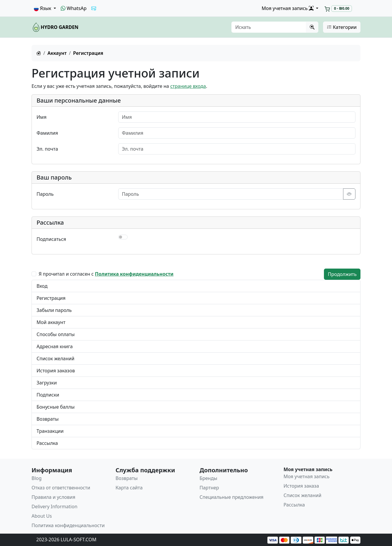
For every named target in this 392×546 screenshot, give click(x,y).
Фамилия (47, 133)
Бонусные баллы (56, 407)
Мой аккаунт (51, 322)
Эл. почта (47, 149)
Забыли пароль (54, 310)
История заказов (56, 371)
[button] (45, 8)
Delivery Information (55, 506)
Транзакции (50, 431)
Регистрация (51, 298)
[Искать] (269, 27)
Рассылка (47, 443)
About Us (42, 516)
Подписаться (51, 239)
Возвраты (48, 419)
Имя (42, 117)
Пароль (45, 194)
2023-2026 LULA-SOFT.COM (66, 540)
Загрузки (47, 383)
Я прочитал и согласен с (106, 274)
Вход (42, 286)
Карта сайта (129, 488)
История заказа (301, 486)
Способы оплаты (56, 334)
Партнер (209, 488)
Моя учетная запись (307, 476)
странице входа (188, 86)
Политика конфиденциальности (68, 525)
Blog (37, 478)
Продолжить (342, 274)
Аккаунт (57, 53)
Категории (342, 27)
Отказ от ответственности (61, 488)
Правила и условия (53, 497)
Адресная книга (55, 346)
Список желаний (55, 358)
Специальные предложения (232, 497)
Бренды (208, 478)
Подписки (48, 395)
